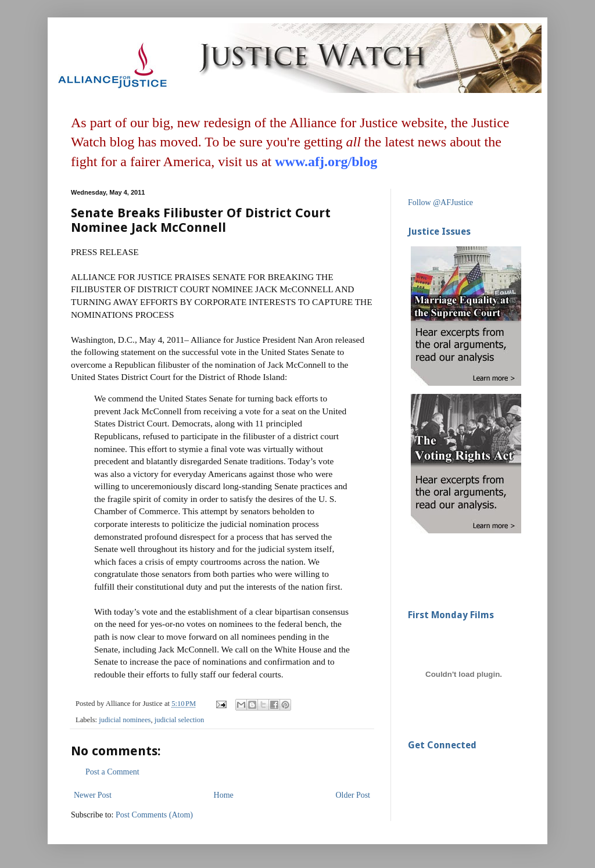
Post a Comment (112, 772)
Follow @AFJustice (440, 202)
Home (224, 795)
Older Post (353, 795)
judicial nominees (125, 720)
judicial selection (180, 720)
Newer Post (93, 795)
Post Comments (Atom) (154, 815)
